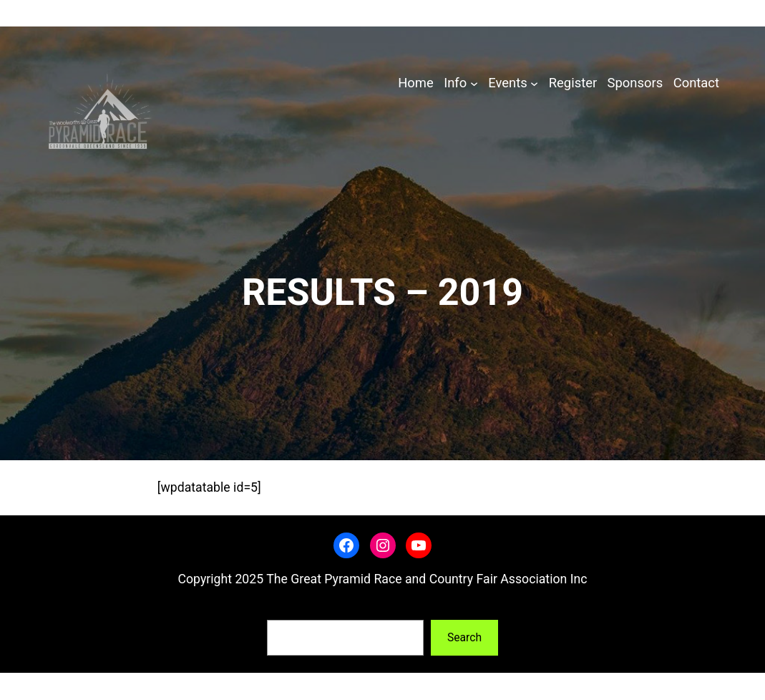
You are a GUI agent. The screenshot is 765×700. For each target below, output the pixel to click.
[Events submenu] (534, 83)
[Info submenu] (474, 83)
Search (284, 609)
